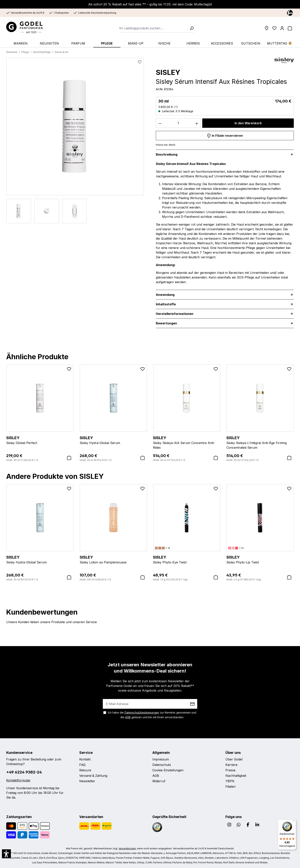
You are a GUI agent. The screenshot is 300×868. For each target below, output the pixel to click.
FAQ (82, 765)
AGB (128, 717)
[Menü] (294, 822)
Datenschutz (162, 765)
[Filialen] (267, 28)
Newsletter (87, 781)
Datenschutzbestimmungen (142, 713)
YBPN (230, 781)
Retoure (85, 770)
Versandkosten (127, 848)
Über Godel (234, 759)
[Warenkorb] (290, 28)
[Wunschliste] (274, 28)
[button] (6, 854)
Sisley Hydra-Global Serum (113, 440)
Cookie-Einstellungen (168, 770)
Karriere (231, 765)
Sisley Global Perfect (40, 440)
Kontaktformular (18, 780)
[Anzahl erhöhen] (197, 123)
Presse (230, 770)
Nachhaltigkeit (236, 776)
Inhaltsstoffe (166, 304)
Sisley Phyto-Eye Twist (187, 559)
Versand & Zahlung (93, 776)
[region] (75, 141)
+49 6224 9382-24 (24, 772)
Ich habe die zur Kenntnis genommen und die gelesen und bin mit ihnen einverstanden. (152, 715)
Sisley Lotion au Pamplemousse (113, 559)
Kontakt (85, 759)
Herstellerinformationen (175, 314)
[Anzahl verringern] (160, 123)
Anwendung (165, 295)
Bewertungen (166, 323)
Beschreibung (167, 154)
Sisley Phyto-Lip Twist (260, 559)
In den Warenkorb (248, 123)
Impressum (161, 759)
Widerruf (159, 781)
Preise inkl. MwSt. (166, 145)
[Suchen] (190, 28)
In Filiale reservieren (225, 135)
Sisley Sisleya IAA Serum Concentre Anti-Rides (187, 442)
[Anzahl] (178, 123)
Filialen (230, 787)
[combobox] (153, 28)
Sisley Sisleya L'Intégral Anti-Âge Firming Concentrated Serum (260, 442)
